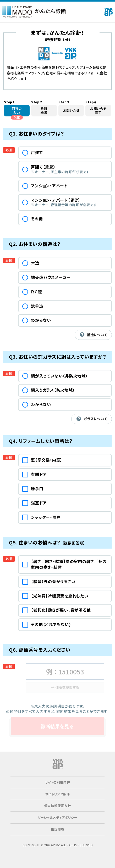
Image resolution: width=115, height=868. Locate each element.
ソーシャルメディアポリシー (58, 817)
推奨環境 (57, 829)
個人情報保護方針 (58, 806)
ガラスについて (91, 419)
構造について (93, 335)
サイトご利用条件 (58, 782)
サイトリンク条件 (58, 794)
